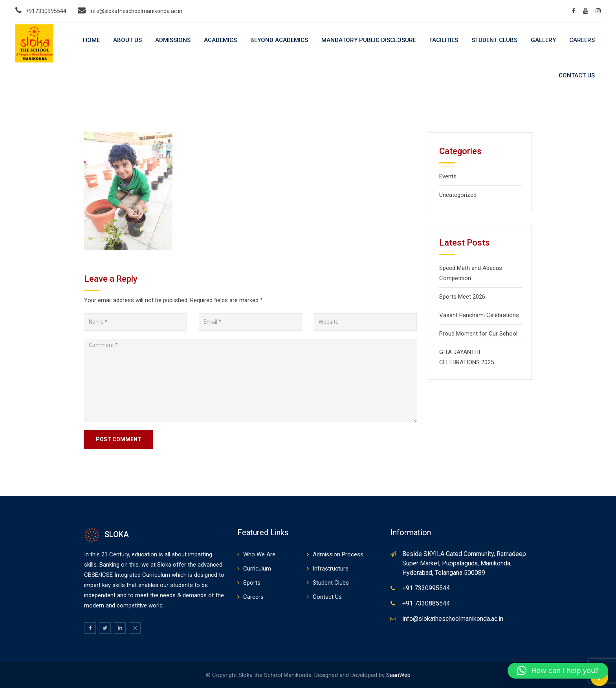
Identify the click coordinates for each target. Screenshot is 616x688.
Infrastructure (331, 569)
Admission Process (338, 554)
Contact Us (577, 75)
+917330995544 (46, 11)
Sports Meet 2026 (462, 297)
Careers (582, 40)
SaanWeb (398, 675)
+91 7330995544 (426, 588)
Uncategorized (458, 195)
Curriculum (257, 569)
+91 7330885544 (426, 603)
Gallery (543, 40)
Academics (220, 40)
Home (91, 40)
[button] (558, 671)
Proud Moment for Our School (478, 334)
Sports (252, 583)
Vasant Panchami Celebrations (479, 315)
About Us (127, 40)
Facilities (444, 40)
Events (448, 176)
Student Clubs (494, 40)
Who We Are (259, 554)
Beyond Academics (279, 40)
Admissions (173, 40)
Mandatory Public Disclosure (369, 40)
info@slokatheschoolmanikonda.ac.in (136, 11)
